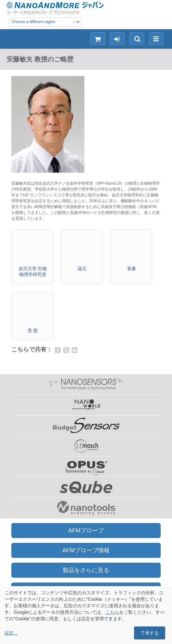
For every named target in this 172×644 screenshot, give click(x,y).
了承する (150, 633)
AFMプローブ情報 (86, 550)
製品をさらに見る (86, 570)
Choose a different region (47, 22)
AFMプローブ (86, 531)
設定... (11, 633)
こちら (112, 612)
